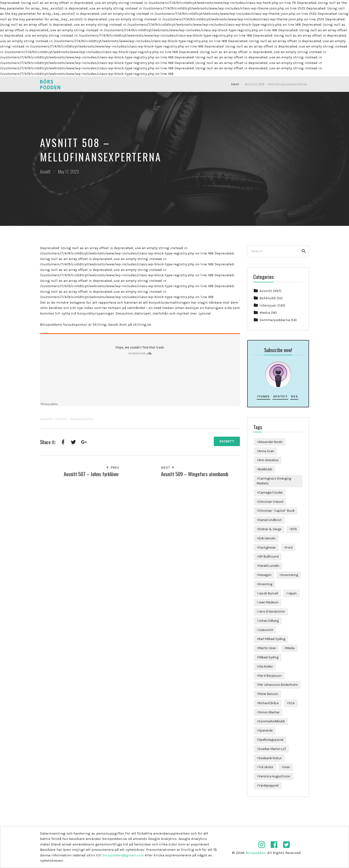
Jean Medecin (269, 602)
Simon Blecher (269, 712)
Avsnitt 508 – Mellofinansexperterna (276, 84)
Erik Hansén (267, 538)
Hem (235, 84)
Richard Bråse (269, 703)
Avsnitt (45, 172)
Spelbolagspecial (271, 740)
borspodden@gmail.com (123, 855)
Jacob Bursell (268, 593)
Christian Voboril (271, 502)
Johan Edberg (269, 621)
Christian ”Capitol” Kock (277, 511)
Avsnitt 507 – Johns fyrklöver (91, 474)
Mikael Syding (269, 657)
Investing (266, 584)
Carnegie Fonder (271, 493)
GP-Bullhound (269, 556)
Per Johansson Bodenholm (278, 685)
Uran (287, 767)
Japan (292, 593)
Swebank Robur (270, 758)
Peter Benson (268, 694)
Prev (112, 467)
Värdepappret (269, 785)
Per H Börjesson (270, 676)
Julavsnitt (266, 630)
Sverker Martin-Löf (272, 749)
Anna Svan (266, 451)
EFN (294, 529)
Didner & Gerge (270, 529)
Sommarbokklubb (272, 721)
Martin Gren (267, 648)
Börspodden (47, 419)
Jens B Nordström (272, 612)
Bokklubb (268, 298)
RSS (294, 396)
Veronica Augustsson (274, 776)
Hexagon (265, 575)
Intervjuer (268, 305)
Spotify (280, 396)
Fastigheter (267, 548)
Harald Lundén (269, 566)
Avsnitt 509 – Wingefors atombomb (195, 474)
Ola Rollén (266, 667)
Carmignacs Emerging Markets (274, 481)
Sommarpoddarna (275, 320)
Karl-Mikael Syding (272, 639)
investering (290, 575)
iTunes (263, 396)
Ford (289, 548)
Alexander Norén (271, 442)
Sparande (266, 730)
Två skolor (266, 767)
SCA (292, 703)
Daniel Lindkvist (270, 520)
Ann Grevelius (269, 460)
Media (265, 313)
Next (168, 467)
